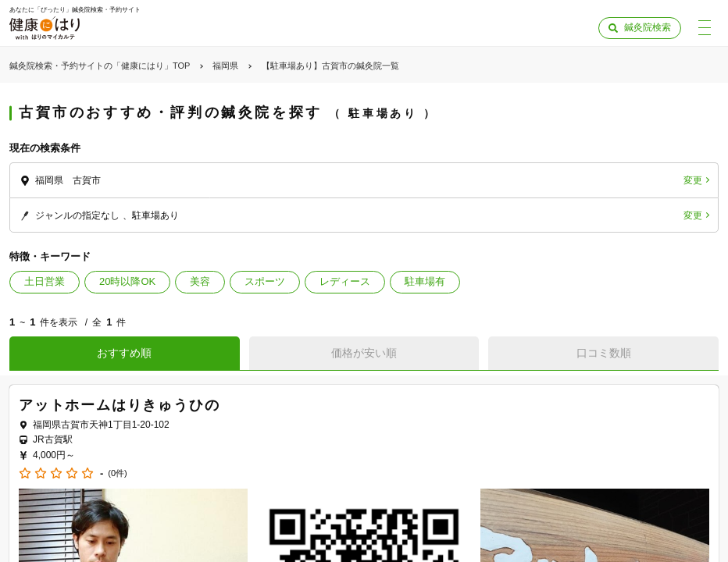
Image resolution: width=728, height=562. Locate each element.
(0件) (117, 473)
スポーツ (265, 281)
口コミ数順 (604, 353)
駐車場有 (425, 281)
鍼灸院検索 (648, 27)
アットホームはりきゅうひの (119, 405)
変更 (693, 180)
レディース (345, 281)
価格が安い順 (364, 353)
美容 (200, 281)
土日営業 (45, 281)
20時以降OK (127, 281)
